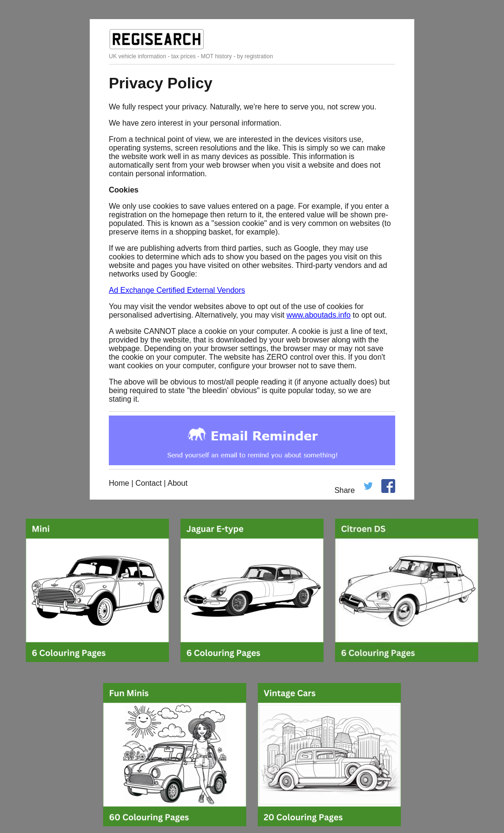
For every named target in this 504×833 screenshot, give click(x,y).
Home (119, 483)
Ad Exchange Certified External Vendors (177, 290)
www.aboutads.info (318, 315)
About (178, 483)
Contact (149, 483)
